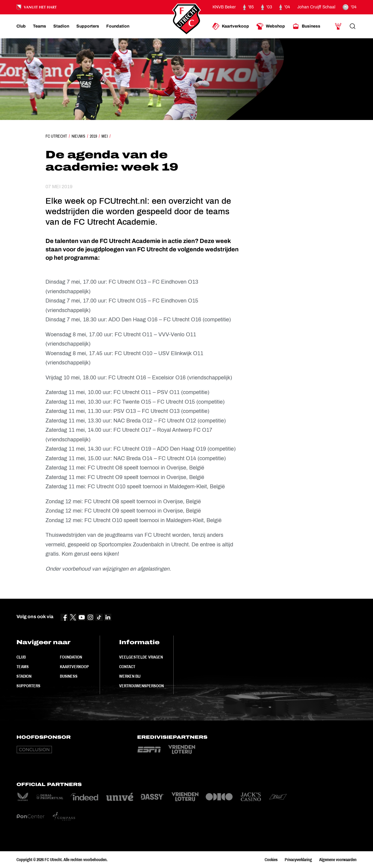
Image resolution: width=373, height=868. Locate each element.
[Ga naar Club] (21, 26)
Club (21, 657)
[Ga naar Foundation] (118, 26)
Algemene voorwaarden (338, 860)
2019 (93, 136)
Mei (105, 136)
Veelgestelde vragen (141, 657)
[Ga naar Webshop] (271, 26)
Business (69, 676)
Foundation (71, 657)
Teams (23, 667)
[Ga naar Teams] (40, 26)
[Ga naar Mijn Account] (338, 26)
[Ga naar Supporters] (88, 26)
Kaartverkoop (74, 667)
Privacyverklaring (298, 860)
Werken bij (130, 676)
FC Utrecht (56, 136)
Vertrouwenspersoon (141, 686)
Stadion (24, 676)
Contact (127, 667)
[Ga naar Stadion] (61, 26)
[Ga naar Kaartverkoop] (231, 26)
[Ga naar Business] (306, 26)
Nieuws (78, 136)
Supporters (28, 686)
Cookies (271, 860)
